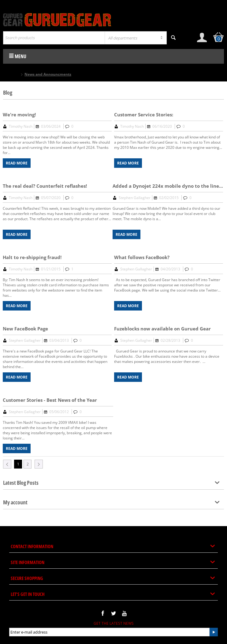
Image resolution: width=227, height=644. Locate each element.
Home (14, 74)
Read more (17, 163)
